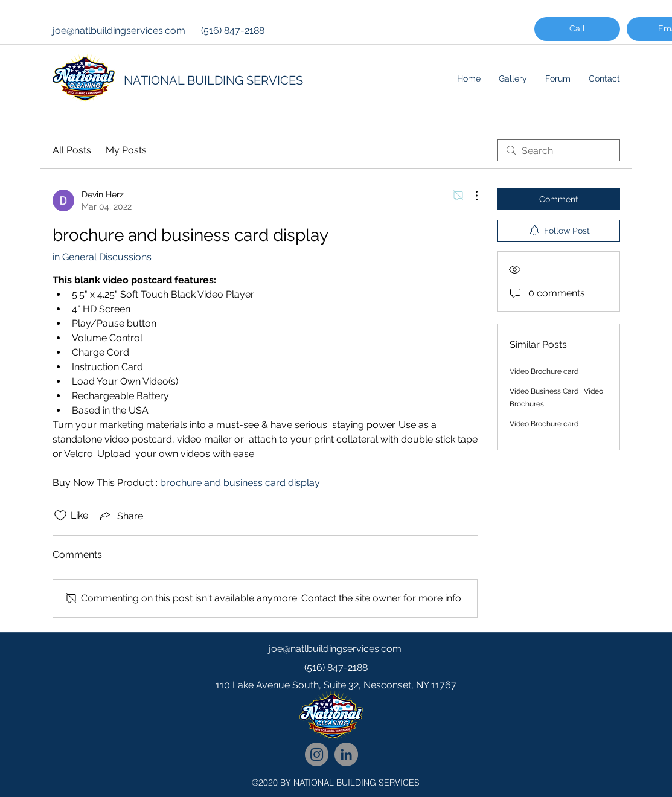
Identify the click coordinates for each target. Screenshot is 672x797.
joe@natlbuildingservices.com (119, 30)
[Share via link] (120, 516)
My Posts (126, 150)
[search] (558, 150)
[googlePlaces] (336, 709)
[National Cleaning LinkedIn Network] (346, 754)
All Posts (72, 150)
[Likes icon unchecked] (60, 516)
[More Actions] (470, 196)
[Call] (577, 29)
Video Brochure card (544, 371)
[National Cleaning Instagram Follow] (317, 754)
